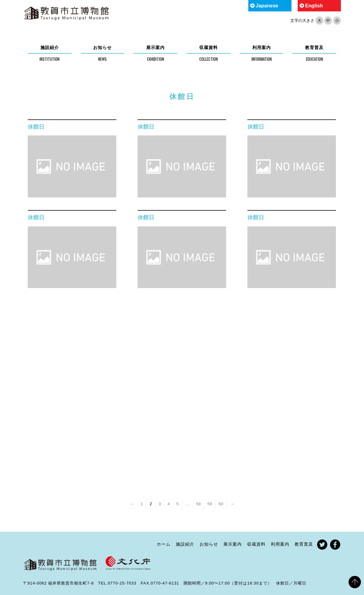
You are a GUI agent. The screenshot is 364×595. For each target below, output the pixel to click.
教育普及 (314, 48)
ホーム (164, 544)
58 (199, 504)
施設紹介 (50, 48)
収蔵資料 (209, 48)
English (314, 6)
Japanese (267, 6)
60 (221, 504)
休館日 (36, 127)
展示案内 (155, 48)
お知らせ (102, 48)
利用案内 (262, 48)
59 (210, 504)
